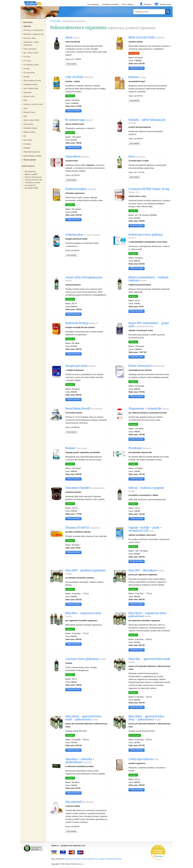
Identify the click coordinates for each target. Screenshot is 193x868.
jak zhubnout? (30, 185)
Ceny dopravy (93, 4)
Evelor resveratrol (147, 366)
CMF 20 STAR (79, 77)
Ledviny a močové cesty (33, 104)
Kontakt (90, 859)
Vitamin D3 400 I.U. (83, 528)
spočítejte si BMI (31, 188)
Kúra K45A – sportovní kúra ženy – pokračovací (146, 718)
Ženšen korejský (81, 189)
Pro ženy (27, 57)
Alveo (72, 38)
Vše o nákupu (128, 4)
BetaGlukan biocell (84, 409)
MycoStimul (80, 802)
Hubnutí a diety (30, 38)
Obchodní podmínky (114, 859)
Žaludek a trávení (30, 128)
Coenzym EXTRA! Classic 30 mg (149, 190)
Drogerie (27, 148)
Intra (137, 157)
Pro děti (27, 69)
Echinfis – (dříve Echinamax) (147, 121)
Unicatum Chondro (85, 488)
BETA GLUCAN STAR (147, 38)
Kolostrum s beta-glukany (146, 236)
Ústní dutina (28, 124)
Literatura (27, 144)
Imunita (27, 77)
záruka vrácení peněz (33, 177)
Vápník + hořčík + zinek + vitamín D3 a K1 (145, 529)
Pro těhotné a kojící (31, 65)
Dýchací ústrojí (29, 132)
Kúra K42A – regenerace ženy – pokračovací (149, 615)
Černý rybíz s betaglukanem (84, 279)
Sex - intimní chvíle (31, 53)
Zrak (25, 116)
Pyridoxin (140, 448)
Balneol (137, 77)
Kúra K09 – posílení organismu (85, 572)
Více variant (71, 64)
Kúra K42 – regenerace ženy (83, 615)
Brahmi (76, 448)
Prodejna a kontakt (110, 4)
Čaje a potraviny (30, 49)
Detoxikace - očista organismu (31, 44)
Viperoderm (77, 157)
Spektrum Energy (82, 323)
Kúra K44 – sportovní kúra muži (149, 660)
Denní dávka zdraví (31, 88)
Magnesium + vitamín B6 (149, 409)
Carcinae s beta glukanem (86, 659)
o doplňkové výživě (32, 183)
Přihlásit (147, 4)
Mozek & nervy (29, 112)
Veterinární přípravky (32, 152)
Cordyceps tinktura (144, 759)
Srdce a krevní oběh (31, 120)
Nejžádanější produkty (32, 156)
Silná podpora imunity (32, 81)
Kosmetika (28, 140)
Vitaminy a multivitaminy (33, 30)
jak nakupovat (30, 172)
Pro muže (27, 61)
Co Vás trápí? (55, 21)
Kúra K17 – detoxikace (146, 570)
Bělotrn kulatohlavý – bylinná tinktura (148, 279)
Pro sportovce (29, 73)
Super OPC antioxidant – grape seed (149, 325)
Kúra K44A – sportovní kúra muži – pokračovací (83, 718)
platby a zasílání (31, 174)
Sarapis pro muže (80, 366)
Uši (25, 136)
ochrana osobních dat (33, 180)
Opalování (27, 93)
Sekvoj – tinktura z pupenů (146, 489)
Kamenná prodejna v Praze (76, 859)
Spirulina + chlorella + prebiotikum (80, 761)
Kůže (25, 100)
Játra (26, 108)
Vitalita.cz (33, 6)
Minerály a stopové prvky (33, 34)
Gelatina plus (83, 235)
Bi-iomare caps (79, 120)
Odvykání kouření (30, 85)
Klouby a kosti (29, 96)
